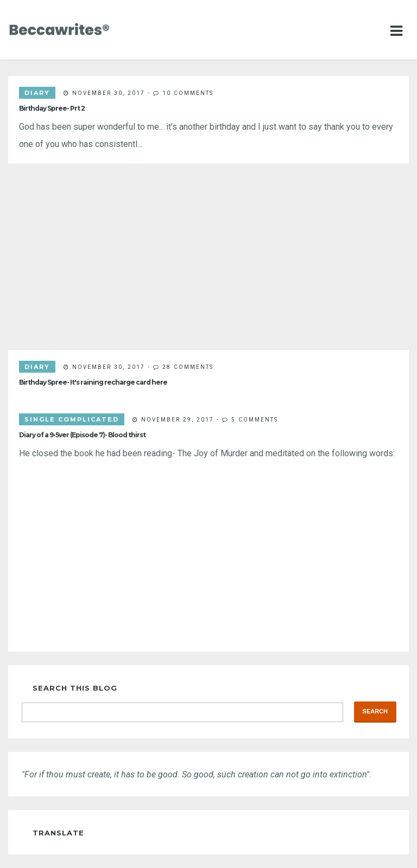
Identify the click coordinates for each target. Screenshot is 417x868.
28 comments (188, 367)
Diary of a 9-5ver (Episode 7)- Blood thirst (82, 435)
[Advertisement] (208, 257)
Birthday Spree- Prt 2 (52, 108)
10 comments (188, 93)
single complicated (72, 419)
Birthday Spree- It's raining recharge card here (93, 382)
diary (37, 93)
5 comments (255, 419)
